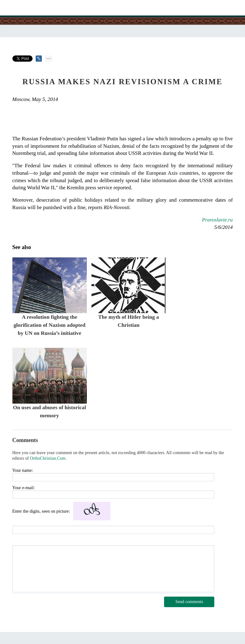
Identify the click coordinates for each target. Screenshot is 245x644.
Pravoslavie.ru (217, 220)
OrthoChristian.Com (48, 458)
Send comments (189, 602)
